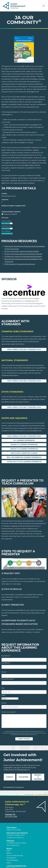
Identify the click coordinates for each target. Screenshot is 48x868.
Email (4, 672)
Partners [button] (10, 841)
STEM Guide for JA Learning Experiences (20, 264)
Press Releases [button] (12, 860)
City (3, 688)
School (4, 703)
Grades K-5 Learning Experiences (24, 445)
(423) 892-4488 (11, 817)
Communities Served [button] (15, 856)
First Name (6, 656)
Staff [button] (8, 851)
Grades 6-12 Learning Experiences (24, 449)
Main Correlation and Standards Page (24, 349)
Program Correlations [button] (15, 838)
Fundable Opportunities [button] (16, 843)
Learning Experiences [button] (16, 866)
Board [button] (9, 853)
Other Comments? (9, 712)
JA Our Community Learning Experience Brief (22, 251)
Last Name (6, 663)
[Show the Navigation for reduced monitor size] (44, 6)
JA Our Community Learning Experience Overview (23, 254)
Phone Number (8, 679)
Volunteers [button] (11, 828)
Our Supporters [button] (13, 845)
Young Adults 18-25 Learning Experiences (24, 462)
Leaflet (26, 794)
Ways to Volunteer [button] (14, 830)
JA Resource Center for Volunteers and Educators (23, 256)
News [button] (9, 863)
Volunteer (23, 777)
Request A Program (38, 777)
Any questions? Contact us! (13, 787)
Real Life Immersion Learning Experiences (24, 457)
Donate (10, 777)
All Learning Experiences (24, 440)
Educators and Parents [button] (17, 833)
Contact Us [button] (10, 814)
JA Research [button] (11, 858)
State (3, 695)
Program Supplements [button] (16, 835)
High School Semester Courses (24, 453)
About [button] (9, 849)
